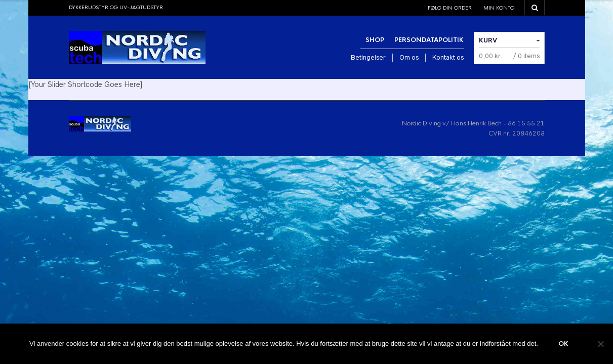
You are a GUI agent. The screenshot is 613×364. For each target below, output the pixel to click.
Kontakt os (448, 57)
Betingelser (368, 57)
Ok (563, 344)
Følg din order (450, 8)
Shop (375, 40)
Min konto (499, 8)
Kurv (488, 40)
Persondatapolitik (429, 40)
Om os (409, 57)
